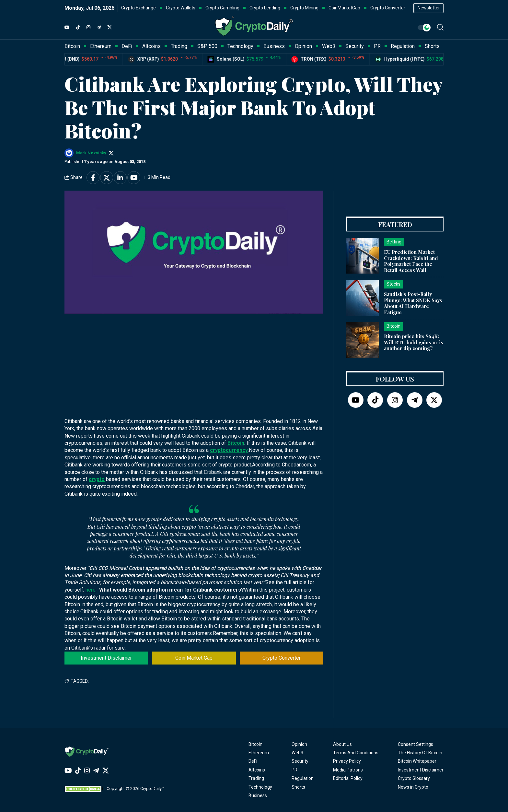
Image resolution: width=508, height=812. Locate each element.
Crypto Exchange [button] (139, 8)
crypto (97, 479)
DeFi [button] (127, 46)
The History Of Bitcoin (420, 753)
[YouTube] (67, 28)
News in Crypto (413, 787)
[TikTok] (78, 28)
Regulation (303, 778)
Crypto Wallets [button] (181, 8)
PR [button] (377, 46)
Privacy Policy (347, 761)
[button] (440, 27)
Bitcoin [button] (72, 46)
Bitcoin (236, 443)
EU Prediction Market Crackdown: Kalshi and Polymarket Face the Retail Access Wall (411, 261)
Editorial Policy (348, 778)
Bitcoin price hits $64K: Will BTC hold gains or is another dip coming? (414, 342)
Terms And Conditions (356, 753)
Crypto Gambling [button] (222, 8)
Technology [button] (240, 46)
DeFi (253, 761)
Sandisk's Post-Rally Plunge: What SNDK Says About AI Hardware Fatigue (413, 303)
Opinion (299, 744)
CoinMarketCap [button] (344, 8)
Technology (260, 787)
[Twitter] (110, 28)
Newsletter (429, 8)
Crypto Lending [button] (265, 8)
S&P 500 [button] (207, 46)
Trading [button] (179, 46)
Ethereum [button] (101, 46)
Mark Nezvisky (91, 153)
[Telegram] (99, 28)
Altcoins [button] (151, 46)
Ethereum (259, 753)
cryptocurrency (229, 450)
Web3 (297, 753)
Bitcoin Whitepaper (417, 761)
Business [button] (274, 46)
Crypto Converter (282, 658)
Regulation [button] (403, 46)
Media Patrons (348, 770)
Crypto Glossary (414, 778)
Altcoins (257, 770)
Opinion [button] (303, 46)
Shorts (298, 787)
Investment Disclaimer (106, 658)
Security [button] (355, 46)
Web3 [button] (329, 46)
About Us (342, 744)
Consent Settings (416, 744)
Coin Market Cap (194, 658)
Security (300, 761)
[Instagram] (88, 28)
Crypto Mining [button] (304, 8)
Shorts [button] (432, 46)
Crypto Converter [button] (388, 8)
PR (294, 770)
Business (258, 795)
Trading (256, 778)
